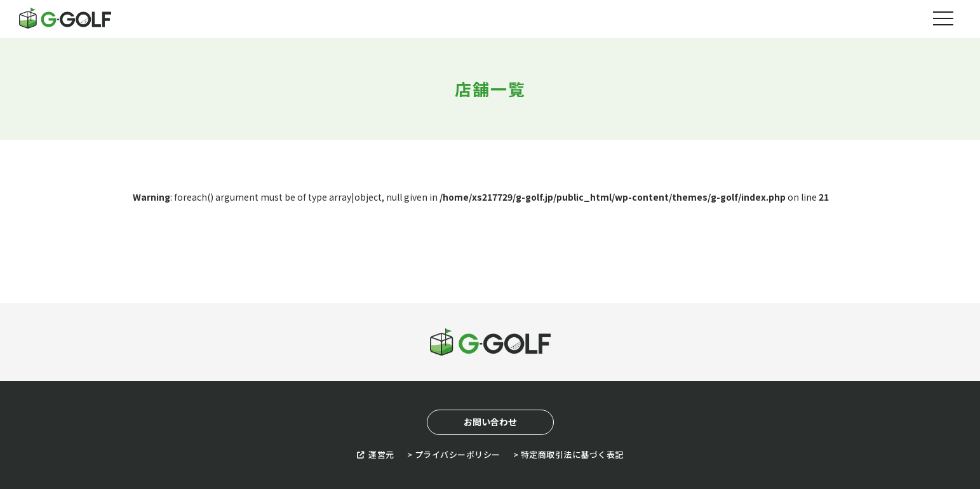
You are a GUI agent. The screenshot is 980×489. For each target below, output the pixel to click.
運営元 (376, 454)
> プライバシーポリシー (454, 454)
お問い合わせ (490, 422)
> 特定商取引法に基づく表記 (568, 454)
